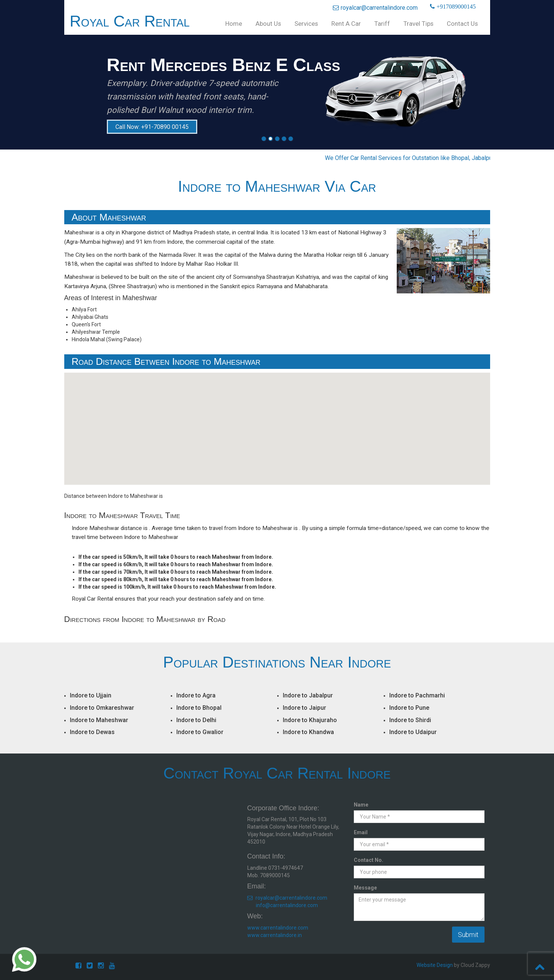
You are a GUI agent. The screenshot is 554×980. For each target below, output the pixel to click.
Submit (468, 935)
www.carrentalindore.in (275, 935)
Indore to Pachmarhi (417, 695)
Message (365, 888)
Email (361, 832)
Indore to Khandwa (308, 732)
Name (361, 805)
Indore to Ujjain (91, 695)
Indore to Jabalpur (308, 695)
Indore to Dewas (92, 732)
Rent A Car (346, 24)
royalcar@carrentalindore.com (375, 8)
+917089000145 (455, 7)
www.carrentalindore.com (278, 928)
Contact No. (369, 860)
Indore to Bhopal (199, 708)
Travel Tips (418, 24)
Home (234, 24)
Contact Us (462, 24)
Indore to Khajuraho (310, 720)
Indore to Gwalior (200, 732)
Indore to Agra (196, 695)
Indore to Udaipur (413, 732)
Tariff (382, 24)
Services (306, 24)
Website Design (435, 965)
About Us (268, 24)
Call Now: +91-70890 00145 (152, 127)
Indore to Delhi (196, 720)
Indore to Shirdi (410, 720)
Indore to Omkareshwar (102, 708)
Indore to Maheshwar (99, 720)
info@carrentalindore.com (287, 905)
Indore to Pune (409, 708)
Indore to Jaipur (304, 708)
